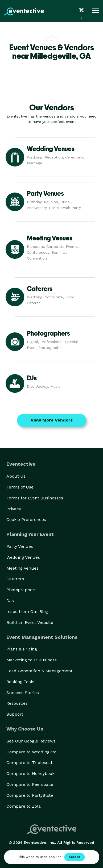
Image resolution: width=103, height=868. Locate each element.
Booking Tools (20, 682)
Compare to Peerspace (30, 784)
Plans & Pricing (22, 649)
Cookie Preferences (26, 519)
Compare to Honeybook (30, 773)
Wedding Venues (23, 557)
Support (15, 714)
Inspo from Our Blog (27, 612)
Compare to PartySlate (30, 795)
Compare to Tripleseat (29, 763)
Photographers (21, 590)
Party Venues (20, 546)
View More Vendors (52, 420)
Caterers (15, 579)
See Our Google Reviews (31, 741)
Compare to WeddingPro (31, 752)
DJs (10, 601)
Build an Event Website (30, 622)
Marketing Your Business (32, 660)
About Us (16, 476)
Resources (17, 703)
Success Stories (23, 693)
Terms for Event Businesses (35, 498)
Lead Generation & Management (39, 671)
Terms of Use (20, 487)
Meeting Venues (22, 568)
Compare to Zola (24, 806)
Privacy (14, 509)
